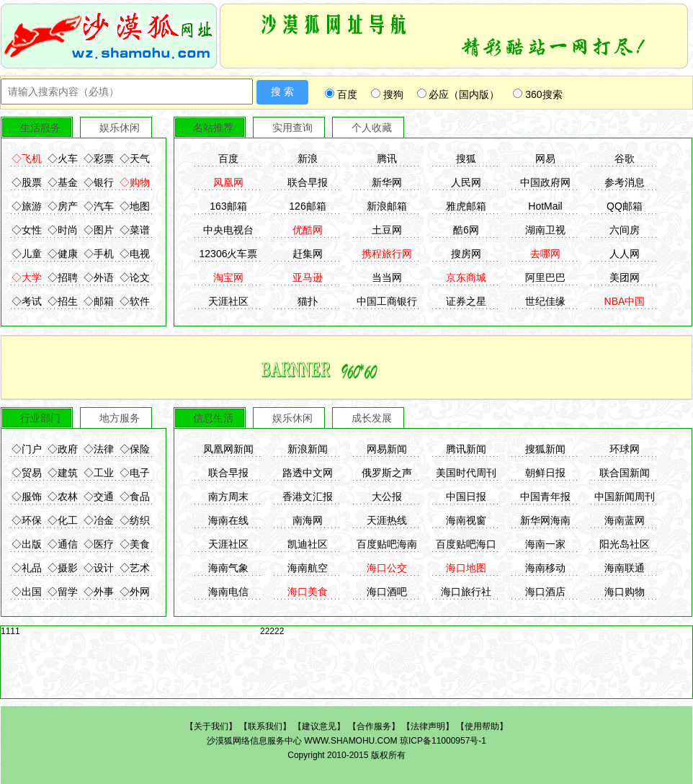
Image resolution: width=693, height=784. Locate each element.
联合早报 (308, 182)
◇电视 (135, 254)
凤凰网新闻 (228, 449)
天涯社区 (228, 301)
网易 (545, 159)
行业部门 (40, 418)
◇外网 (135, 592)
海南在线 (228, 520)
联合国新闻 (625, 473)
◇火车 (63, 159)
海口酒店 (545, 592)
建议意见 (319, 726)
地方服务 (120, 418)
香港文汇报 (308, 496)
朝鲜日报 (545, 473)
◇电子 (135, 473)
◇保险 (135, 449)
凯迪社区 (308, 544)
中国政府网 (545, 182)
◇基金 (63, 182)
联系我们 (265, 726)
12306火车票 (229, 254)
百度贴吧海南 (387, 544)
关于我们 (211, 726)
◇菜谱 (135, 230)
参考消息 (625, 182)
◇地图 (135, 206)
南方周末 (228, 496)
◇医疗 (99, 544)
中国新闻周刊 (625, 496)
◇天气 (135, 159)
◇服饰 (27, 496)
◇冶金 (99, 520)
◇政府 (63, 449)
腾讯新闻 (466, 449)
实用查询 (292, 128)
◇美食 (135, 544)
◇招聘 (63, 277)
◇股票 (27, 182)
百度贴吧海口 (466, 544)
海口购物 (625, 592)
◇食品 (135, 496)
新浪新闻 (308, 449)
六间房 (625, 230)
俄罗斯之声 (387, 473)
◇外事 (99, 592)
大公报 (387, 496)
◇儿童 (27, 254)
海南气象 (228, 568)
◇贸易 (27, 473)
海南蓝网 (625, 520)
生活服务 (40, 128)
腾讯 (387, 159)
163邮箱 (228, 206)
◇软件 (135, 301)
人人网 (625, 254)
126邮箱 (307, 206)
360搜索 (537, 94)
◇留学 (63, 592)
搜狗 (387, 94)
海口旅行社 (466, 592)
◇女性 (27, 230)
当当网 (387, 277)
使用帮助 (482, 726)
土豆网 (387, 230)
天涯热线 (387, 520)
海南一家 (545, 544)
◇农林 (63, 496)
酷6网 (466, 230)
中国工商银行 (387, 301)
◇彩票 (99, 159)
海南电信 (228, 592)
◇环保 (27, 520)
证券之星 (466, 301)
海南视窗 (466, 520)
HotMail (545, 206)
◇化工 (63, 520)
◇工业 (99, 473)
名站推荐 (213, 128)
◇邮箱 (99, 301)
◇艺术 (135, 568)
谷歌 (625, 159)
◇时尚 (63, 230)
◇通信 (63, 544)
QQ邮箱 (625, 206)
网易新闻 (387, 449)
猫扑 (308, 301)
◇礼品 (27, 568)
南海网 (308, 520)
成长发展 (372, 418)
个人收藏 (372, 128)
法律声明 (428, 726)
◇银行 (99, 182)
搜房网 (466, 254)
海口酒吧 (387, 592)
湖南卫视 (545, 230)
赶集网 (308, 254)
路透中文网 (308, 473)
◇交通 (99, 496)
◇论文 (135, 277)
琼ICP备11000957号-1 (443, 741)
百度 (341, 94)
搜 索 (282, 92)
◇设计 (99, 568)
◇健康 (63, 254)
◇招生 (63, 301)
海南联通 (625, 568)
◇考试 (27, 301)
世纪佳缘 (545, 301)
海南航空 (308, 568)
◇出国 (27, 592)
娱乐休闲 (120, 128)
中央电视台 (228, 230)
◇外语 (99, 277)
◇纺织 (135, 520)
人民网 (466, 182)
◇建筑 (63, 473)
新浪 (308, 159)
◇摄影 (63, 568)
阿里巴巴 (545, 277)
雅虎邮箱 (466, 206)
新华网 (387, 182)
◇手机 (99, 254)
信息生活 (213, 418)
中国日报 (466, 496)
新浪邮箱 (387, 206)
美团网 (625, 277)
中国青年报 (545, 496)
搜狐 (466, 159)
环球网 (625, 449)
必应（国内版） (459, 94)
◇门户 (27, 449)
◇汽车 (99, 206)
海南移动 (545, 568)
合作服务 (374, 726)
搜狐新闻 (545, 449)
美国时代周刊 (466, 473)
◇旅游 (27, 206)
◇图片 (99, 230)
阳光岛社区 (625, 544)
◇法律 (99, 449)
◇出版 (27, 544)
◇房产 (63, 206)
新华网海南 (545, 520)
